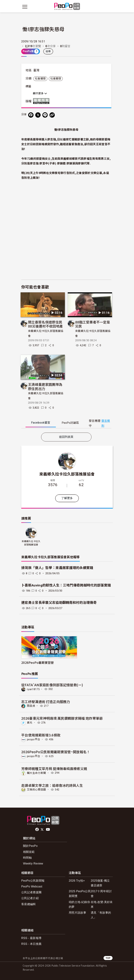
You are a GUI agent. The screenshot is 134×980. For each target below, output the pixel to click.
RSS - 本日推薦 (31, 944)
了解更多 (67, 498)
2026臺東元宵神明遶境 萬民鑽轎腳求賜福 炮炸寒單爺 (62, 718)
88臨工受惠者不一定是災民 (93, 324)
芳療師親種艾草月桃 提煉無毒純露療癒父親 (54, 768)
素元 (30, 723)
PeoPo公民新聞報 (33, 881)
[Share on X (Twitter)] (38, 115)
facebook (37, 830)
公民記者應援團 (31, 892)
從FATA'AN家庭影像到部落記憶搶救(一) (52, 685)
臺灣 (36, 70)
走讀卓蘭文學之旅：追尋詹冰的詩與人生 (52, 785)
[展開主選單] (25, 7)
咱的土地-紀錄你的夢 (79, 904)
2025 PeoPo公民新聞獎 (80, 894)
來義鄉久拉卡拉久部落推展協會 (67, 474)
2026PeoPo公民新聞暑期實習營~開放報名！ (56, 752)
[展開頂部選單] (109, 7)
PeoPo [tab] (70, 423)
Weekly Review (33, 864)
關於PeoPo (30, 846)
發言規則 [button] (106, 423)
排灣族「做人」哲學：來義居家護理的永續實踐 (57, 568)
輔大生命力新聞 (36, 773)
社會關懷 (40, 79)
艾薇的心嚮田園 (36, 790)
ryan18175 (33, 689)
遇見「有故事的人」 (101, 915)
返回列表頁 (66, 437)
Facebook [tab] (41, 423)
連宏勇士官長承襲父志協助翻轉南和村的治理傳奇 (59, 603)
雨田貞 (31, 706)
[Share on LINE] (45, 115)
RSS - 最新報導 (31, 938)
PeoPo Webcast (32, 886)
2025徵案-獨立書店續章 (100, 883)
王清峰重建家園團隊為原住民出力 (45, 386)
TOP (108, 958)
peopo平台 (33, 739)
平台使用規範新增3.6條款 (41, 735)
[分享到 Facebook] (31, 115)
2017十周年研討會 (101, 894)
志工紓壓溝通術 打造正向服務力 (46, 702)
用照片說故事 (77, 913)
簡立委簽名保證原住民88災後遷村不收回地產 (45, 324)
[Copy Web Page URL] (52, 115)
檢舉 (48, 51)
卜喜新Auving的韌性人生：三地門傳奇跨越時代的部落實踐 (66, 585)
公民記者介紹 (30, 898)
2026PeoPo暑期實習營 (37, 662)
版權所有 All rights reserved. (42, 101)
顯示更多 (40, 93)
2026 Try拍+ (77, 881)
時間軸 (27, 858)
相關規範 (29, 852)
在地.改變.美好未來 (102, 904)
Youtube (48, 830)
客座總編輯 (29, 904)
